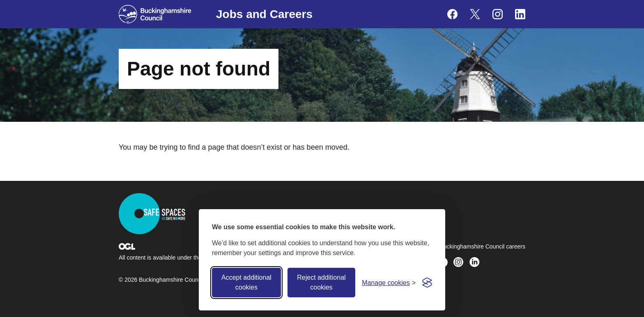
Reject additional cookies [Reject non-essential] (321, 282)
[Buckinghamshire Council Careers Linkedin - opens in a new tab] (520, 14)
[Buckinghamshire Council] (155, 14)
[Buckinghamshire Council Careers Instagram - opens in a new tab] (498, 14)
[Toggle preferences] (389, 283)
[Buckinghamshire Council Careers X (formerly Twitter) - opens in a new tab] (475, 14)
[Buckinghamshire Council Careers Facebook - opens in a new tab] (452, 14)
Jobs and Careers (264, 14)
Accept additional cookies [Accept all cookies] (246, 282)
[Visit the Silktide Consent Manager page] (427, 283)
